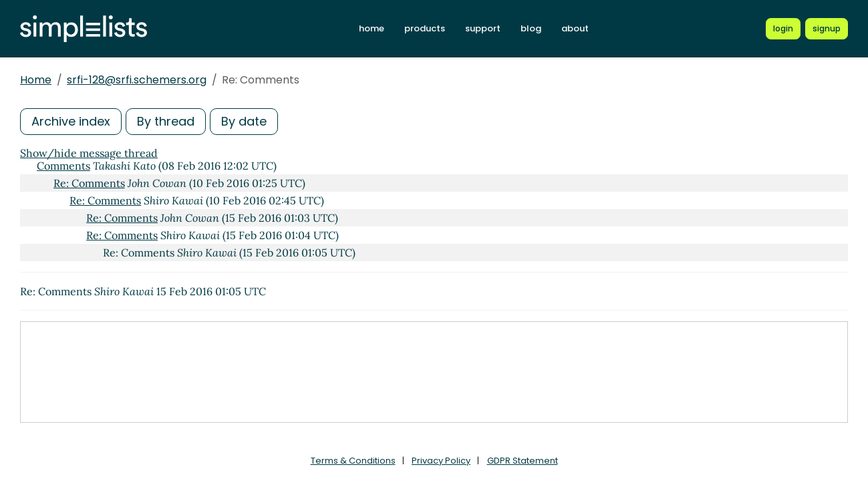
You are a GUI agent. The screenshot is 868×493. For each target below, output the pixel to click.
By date (244, 121)
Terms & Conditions (353, 461)
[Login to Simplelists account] (783, 29)
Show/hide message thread (89, 153)
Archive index (71, 121)
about (575, 28)
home (372, 28)
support (483, 28)
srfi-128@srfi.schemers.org (137, 80)
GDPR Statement (523, 461)
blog (531, 28)
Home (36, 80)
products (425, 28)
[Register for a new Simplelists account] (827, 29)
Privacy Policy (441, 461)
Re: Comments (89, 183)
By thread (166, 121)
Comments (63, 166)
